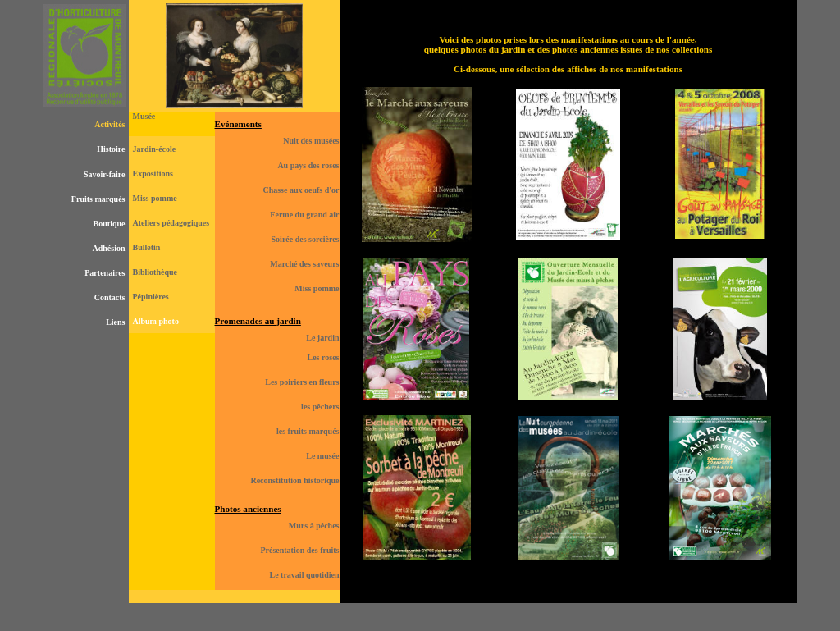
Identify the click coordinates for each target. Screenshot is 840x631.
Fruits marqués (98, 199)
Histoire (111, 149)
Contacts (110, 297)
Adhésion (108, 248)
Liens (115, 322)
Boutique (110, 224)
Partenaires (105, 273)
